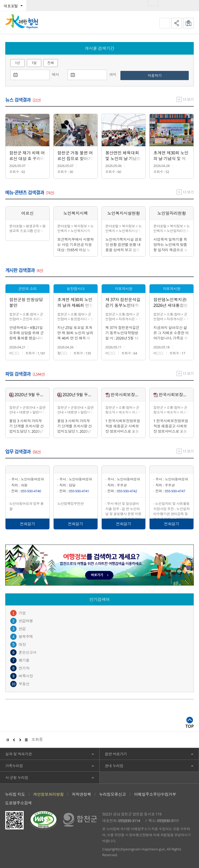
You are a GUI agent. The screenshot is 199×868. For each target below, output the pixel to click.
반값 (22, 629)
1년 (18, 63)
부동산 (24, 684)
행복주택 (26, 637)
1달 (34, 63)
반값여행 (26, 621)
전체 (51, 63)
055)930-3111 (168, 821)
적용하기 (164, 75)
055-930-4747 (175, 491)
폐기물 (24, 660)
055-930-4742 (127, 491)
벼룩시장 (26, 676)
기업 (22, 613)
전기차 (24, 668)
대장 (22, 644)
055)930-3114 (129, 821)
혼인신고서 (28, 652)
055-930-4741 (79, 491)
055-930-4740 (31, 491)
